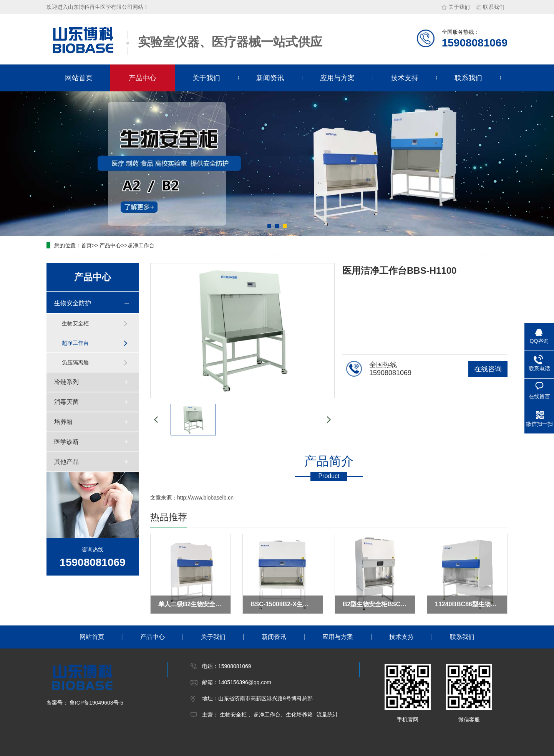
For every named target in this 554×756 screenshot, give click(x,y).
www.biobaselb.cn (212, 498)
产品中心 (143, 78)
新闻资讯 (270, 78)
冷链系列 (66, 382)
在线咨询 (488, 369)
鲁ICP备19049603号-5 (96, 703)
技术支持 (405, 78)
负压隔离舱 (75, 362)
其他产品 (66, 462)
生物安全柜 (75, 323)
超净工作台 (141, 245)
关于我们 (456, 7)
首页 (86, 245)
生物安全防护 (73, 303)
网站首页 (79, 78)
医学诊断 (66, 442)
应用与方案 (337, 78)
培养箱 (63, 422)
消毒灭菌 (66, 402)
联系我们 (490, 7)
